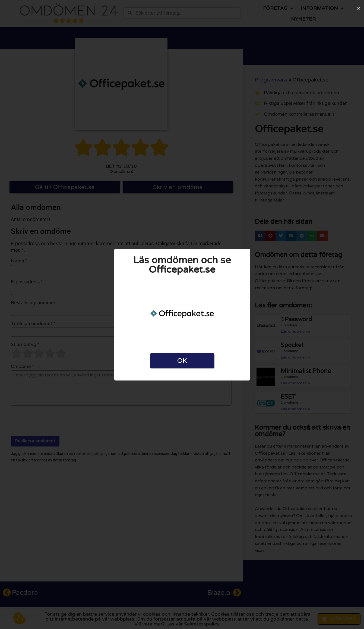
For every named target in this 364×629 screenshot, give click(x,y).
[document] (182, 314)
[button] (359, 8)
